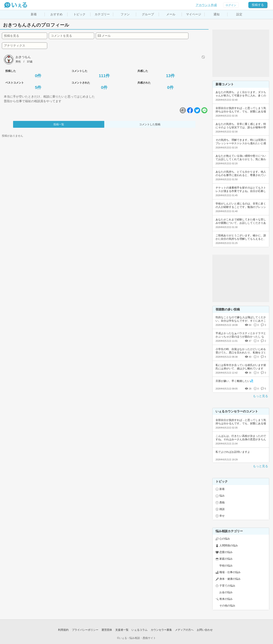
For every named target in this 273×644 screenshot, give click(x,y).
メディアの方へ (184, 630)
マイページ (194, 14)
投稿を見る (12, 36)
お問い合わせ (205, 630)
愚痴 (222, 502)
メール (171, 14)
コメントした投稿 (150, 124)
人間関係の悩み (229, 545)
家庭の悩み (226, 559)
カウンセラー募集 (161, 630)
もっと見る (260, 396)
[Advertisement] (241, 53)
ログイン (231, 5)
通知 (217, 14)
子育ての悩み (227, 586)
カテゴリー (102, 14)
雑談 (222, 509)
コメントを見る (61, 36)
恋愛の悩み (226, 552)
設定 (239, 14)
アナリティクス (15, 46)
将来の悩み (226, 599)
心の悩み (225, 539)
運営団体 (107, 630)
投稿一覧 (59, 124)
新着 (34, 14)
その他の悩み (227, 606)
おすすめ (56, 14)
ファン (125, 14)
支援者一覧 (122, 630)
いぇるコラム (140, 630)
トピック (79, 14)
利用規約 (63, 630)
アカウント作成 (206, 5)
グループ (148, 14)
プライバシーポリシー (85, 630)
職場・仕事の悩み (230, 572)
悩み (222, 496)
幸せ (222, 516)
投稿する (258, 5)
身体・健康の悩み (230, 579)
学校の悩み (226, 566)
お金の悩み (226, 592)
